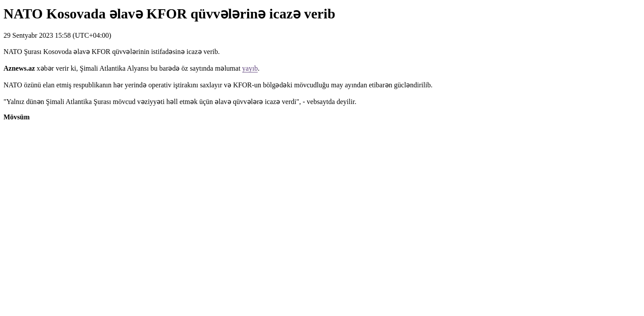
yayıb (250, 68)
